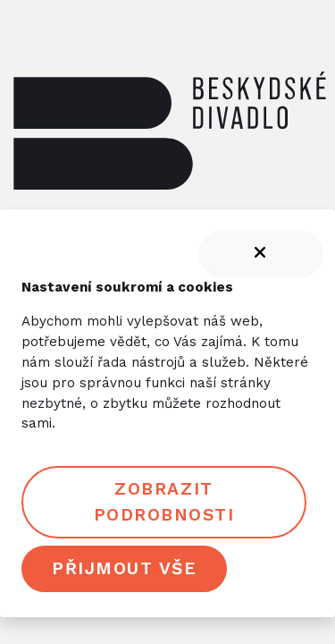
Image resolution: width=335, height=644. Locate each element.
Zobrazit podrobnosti (164, 502)
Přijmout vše (124, 568)
